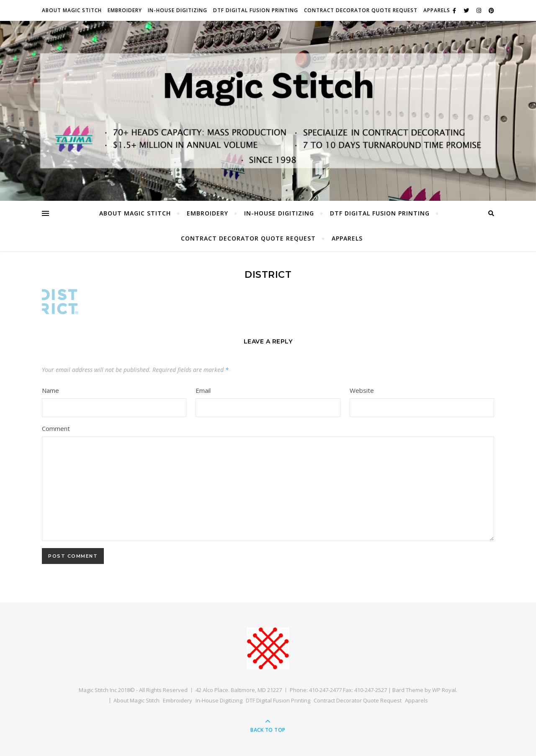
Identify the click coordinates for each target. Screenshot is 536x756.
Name (50, 390)
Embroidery (125, 10)
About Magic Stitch (72, 10)
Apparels (437, 10)
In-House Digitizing (178, 10)
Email (203, 390)
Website (362, 390)
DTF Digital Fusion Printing (256, 10)
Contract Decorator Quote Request (361, 10)
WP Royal (444, 690)
